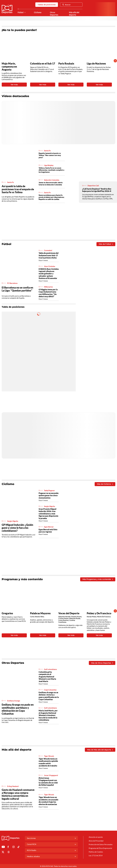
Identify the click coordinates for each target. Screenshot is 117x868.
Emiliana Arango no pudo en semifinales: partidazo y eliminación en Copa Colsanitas (18, 709)
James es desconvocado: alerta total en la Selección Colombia (51, 183)
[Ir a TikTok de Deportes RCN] (19, 847)
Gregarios (7, 613)
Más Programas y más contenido (98, 579)
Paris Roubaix (66, 64)
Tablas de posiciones (47, 5)
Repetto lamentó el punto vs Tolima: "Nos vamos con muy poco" (50, 155)
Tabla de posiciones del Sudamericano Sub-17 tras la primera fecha (49, 255)
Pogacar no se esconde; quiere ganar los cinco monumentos (49, 495)
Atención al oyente (96, 837)
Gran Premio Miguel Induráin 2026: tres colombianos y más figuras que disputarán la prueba (48, 514)
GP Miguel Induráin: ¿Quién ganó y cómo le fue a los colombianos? (17, 528)
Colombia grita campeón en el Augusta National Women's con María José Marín (47, 677)
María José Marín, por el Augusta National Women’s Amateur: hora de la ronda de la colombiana (48, 715)
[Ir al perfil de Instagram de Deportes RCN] (14, 847)
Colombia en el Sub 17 (43, 64)
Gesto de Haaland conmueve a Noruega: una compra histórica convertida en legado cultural (18, 794)
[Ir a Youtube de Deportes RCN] (3, 847)
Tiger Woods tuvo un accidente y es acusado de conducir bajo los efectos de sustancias (48, 801)
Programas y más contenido (22, 579)
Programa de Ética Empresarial (100, 848)
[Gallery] (57, 61)
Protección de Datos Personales (101, 844)
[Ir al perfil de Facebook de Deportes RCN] (8, 847)
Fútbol (21, 12)
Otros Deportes (54, 14)
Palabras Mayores (40, 613)
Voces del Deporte (69, 613)
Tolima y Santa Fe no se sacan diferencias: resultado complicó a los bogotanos (51, 170)
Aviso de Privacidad (96, 841)
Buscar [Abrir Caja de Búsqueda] (66, 5)
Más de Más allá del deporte (100, 750)
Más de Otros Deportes (102, 663)
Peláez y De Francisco (99, 613)
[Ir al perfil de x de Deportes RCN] (3, 852)
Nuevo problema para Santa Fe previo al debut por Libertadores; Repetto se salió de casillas (51, 197)
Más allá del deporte (74, 14)
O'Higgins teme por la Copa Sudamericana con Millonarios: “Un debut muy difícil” (48, 293)
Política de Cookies (96, 852)
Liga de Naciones (96, 64)
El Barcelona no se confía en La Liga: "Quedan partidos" (17, 289)
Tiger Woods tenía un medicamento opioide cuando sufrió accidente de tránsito (48, 762)
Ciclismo (38, 12)
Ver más (14, 85)
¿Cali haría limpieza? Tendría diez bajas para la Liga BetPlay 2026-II (97, 190)
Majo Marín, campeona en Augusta (9, 67)
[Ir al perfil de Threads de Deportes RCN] (9, 852)
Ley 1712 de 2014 (96, 855)
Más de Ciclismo (105, 484)
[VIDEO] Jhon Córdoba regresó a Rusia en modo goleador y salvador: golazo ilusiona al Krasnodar (49, 274)
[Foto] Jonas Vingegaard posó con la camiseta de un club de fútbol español (48, 781)
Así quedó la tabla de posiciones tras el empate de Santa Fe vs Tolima (18, 189)
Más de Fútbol (106, 244)
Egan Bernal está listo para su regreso (48, 531)
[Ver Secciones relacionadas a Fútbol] (25, 12)
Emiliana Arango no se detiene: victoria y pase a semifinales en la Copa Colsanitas (49, 696)
